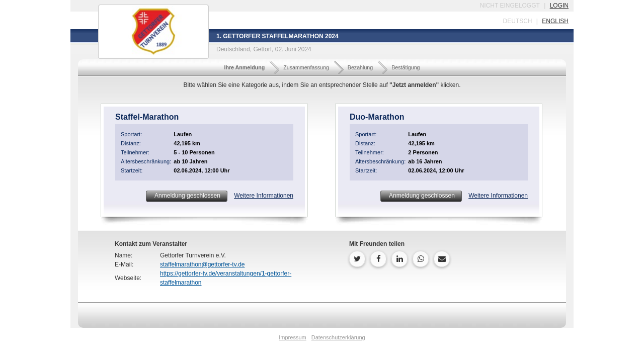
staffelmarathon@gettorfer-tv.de (203, 264)
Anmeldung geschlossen (186, 196)
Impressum (292, 337)
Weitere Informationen (264, 196)
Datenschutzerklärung (338, 337)
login (559, 6)
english (555, 21)
